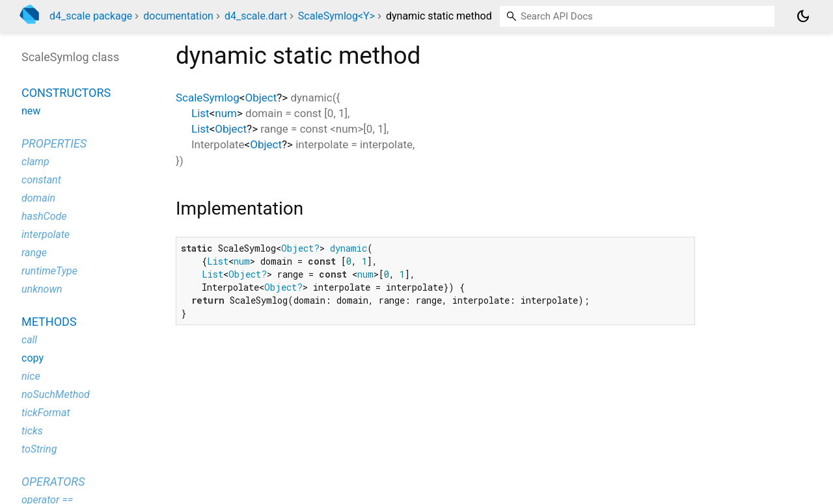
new (31, 111)
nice (31, 376)
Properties (54, 143)
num (226, 113)
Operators (53, 482)
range (34, 253)
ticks (32, 431)
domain (38, 198)
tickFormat (46, 413)
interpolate (46, 234)
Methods (49, 322)
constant (41, 180)
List (200, 113)
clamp (35, 162)
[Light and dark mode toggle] (803, 16)
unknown (42, 289)
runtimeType (49, 271)
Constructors (66, 93)
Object (261, 98)
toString (39, 449)
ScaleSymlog (208, 98)
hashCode (44, 216)
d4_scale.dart (256, 16)
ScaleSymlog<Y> (336, 16)
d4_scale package (91, 16)
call (29, 340)
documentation (178, 16)
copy (33, 358)
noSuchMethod (56, 394)
